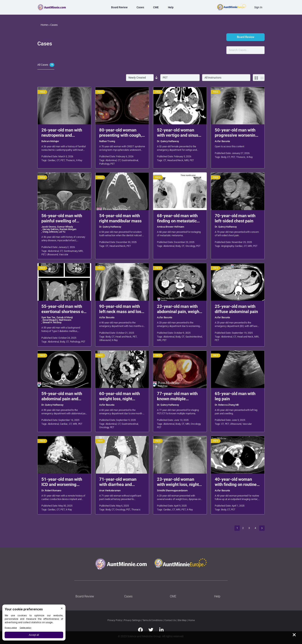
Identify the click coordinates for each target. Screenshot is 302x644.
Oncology (190, 246)
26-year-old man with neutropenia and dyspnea (62, 133)
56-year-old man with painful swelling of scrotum (62, 219)
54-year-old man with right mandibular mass (120, 218)
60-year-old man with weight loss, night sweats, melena (120, 396)
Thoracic (70, 160)
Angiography (227, 246)
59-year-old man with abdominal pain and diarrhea (62, 396)
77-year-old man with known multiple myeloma (177, 396)
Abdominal (111, 160)
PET (62, 160)
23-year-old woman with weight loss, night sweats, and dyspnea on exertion (179, 482)
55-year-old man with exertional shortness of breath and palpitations (63, 309)
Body (224, 157)
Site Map (182, 620)
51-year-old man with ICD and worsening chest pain (62, 482)
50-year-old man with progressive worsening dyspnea (236, 133)
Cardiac (52, 160)
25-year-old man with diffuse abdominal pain (236, 309)
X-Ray (79, 160)
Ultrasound (52, 254)
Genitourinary (71, 251)
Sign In (258, 7)
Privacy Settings (132, 620)
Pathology (104, 164)
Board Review (246, 37)
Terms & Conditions (153, 620)
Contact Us (170, 620)
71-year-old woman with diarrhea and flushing (118, 482)
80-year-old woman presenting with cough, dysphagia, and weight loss (120, 133)
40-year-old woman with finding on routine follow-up (236, 482)
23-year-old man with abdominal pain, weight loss (179, 309)
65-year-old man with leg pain (235, 396)
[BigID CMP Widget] (34, 623)
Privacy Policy (115, 620)
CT (58, 160)
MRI (186, 160)
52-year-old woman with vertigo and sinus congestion (178, 133)
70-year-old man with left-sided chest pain (235, 218)
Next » (262, 528)
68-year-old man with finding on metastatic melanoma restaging (177, 219)
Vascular (64, 254)
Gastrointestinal (130, 160)
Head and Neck (175, 160)
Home (44, 25)
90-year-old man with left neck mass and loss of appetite (121, 309)
